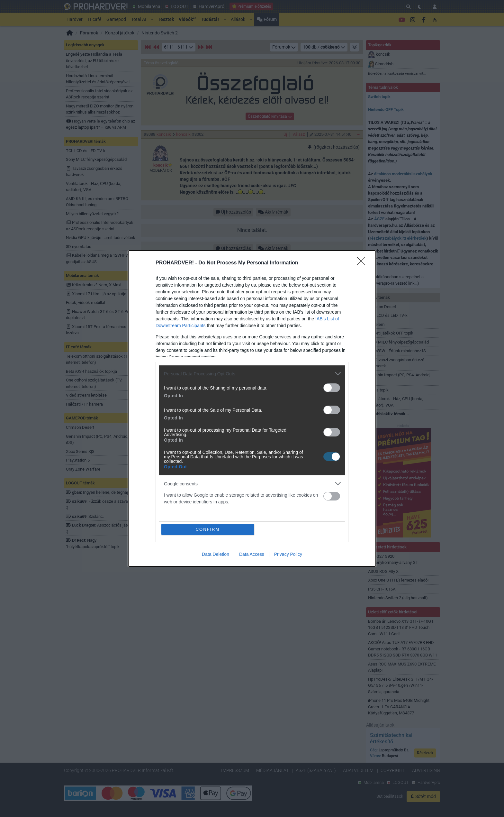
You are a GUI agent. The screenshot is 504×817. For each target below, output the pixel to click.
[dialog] (252, 408)
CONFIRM (208, 529)
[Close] (363, 263)
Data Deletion (216, 554)
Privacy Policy (288, 554)
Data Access (252, 554)
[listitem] (252, 374)
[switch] (332, 388)
